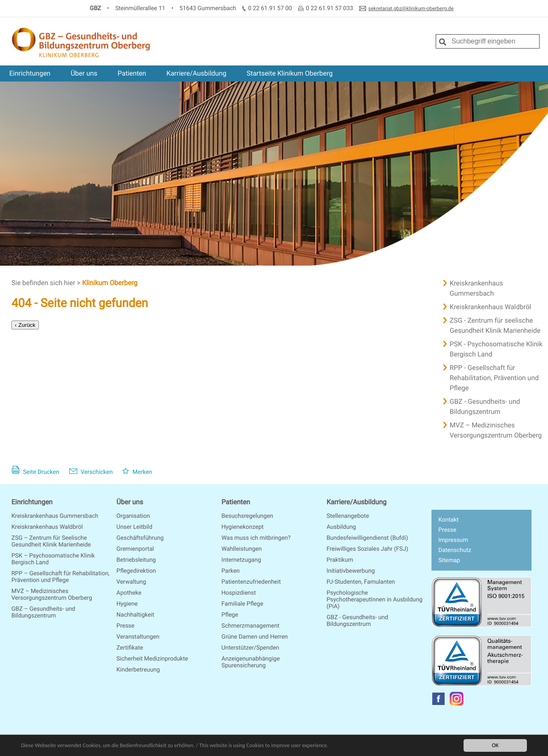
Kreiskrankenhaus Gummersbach (55, 516)
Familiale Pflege (243, 604)
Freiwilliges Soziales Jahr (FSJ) (367, 549)
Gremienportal (135, 549)
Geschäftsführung (140, 538)
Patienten (132, 73)
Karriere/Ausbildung (196, 73)
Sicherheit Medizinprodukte (152, 659)
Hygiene (127, 604)
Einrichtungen (30, 73)
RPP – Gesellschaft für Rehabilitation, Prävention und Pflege (60, 577)
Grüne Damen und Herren (255, 637)
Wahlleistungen (242, 549)
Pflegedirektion (136, 571)
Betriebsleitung (136, 560)
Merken (137, 472)
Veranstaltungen (138, 637)
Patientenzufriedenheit (251, 582)
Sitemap (449, 560)
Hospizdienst (239, 593)
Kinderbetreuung (138, 670)
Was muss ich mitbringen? (256, 538)
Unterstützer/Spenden (251, 648)
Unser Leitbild (134, 527)
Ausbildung (341, 527)
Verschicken (91, 472)
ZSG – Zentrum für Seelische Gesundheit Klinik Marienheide (51, 541)
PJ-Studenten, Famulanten (361, 582)
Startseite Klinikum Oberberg (290, 73)
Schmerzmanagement (251, 626)
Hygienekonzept (243, 527)
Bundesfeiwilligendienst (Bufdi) (367, 538)
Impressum (453, 540)
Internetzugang (241, 560)
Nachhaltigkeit (136, 615)
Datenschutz (455, 550)
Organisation (133, 516)
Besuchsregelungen (247, 516)
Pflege (230, 615)
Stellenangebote (348, 516)
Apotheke (129, 593)
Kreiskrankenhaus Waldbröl (47, 527)
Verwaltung (131, 582)
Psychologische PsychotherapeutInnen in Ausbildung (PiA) (374, 600)
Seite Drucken (35, 472)
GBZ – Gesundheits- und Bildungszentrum (43, 612)
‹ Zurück (25, 325)
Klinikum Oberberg (110, 283)
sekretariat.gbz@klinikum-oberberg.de (411, 8)
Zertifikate (130, 648)
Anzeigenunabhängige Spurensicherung (251, 662)
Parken (231, 571)
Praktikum (340, 560)
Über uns (84, 73)
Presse (126, 626)
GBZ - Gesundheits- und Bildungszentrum (357, 621)
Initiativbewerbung (350, 571)
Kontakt (448, 520)
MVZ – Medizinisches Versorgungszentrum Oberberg (52, 595)
